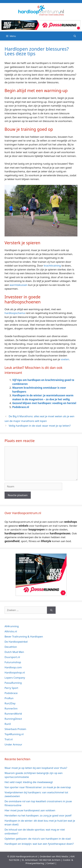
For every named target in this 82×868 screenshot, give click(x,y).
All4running (12, 626)
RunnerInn (11, 708)
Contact (50, 863)
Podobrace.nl (21, 407)
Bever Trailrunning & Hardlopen (24, 636)
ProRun (9, 698)
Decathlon (11, 647)
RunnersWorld (13, 714)
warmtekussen (19, 285)
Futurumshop (13, 662)
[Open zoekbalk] (75, 36)
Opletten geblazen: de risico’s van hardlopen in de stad (38, 839)
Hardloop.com (13, 667)
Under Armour (13, 744)
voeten (65, 359)
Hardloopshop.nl (15, 672)
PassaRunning (13, 683)
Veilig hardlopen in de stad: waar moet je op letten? (40, 426)
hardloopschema (15, 313)
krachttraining (52, 266)
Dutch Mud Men (14, 652)
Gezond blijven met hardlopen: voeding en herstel (44, 403)
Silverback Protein (15, 729)
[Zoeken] (51, 610)
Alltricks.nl (11, 631)
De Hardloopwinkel (16, 642)
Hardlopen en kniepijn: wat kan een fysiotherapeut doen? (39, 844)
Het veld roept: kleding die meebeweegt (29, 782)
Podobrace (11, 693)
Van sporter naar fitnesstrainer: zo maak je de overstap (38, 787)
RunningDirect (13, 719)
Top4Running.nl (14, 734)
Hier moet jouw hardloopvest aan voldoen (30, 810)
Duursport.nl (12, 657)
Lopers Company (15, 678)
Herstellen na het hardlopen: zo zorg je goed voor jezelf (38, 815)
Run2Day (10, 703)
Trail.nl (9, 739)
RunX (8, 724)
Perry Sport (11, 688)
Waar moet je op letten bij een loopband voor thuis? (36, 768)
